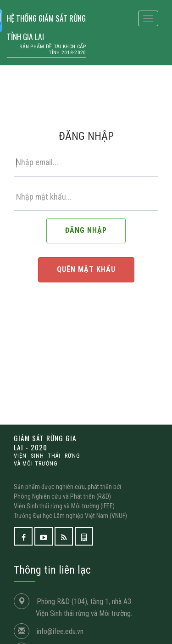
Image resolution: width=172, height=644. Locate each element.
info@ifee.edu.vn (60, 631)
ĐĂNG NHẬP (86, 230)
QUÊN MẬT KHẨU (86, 269)
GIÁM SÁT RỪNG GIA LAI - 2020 (47, 450)
